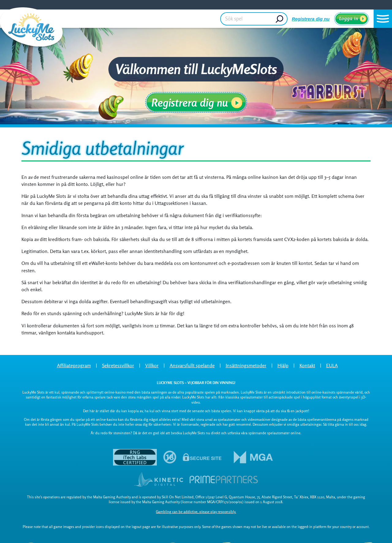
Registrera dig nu (311, 19)
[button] (383, 19)
